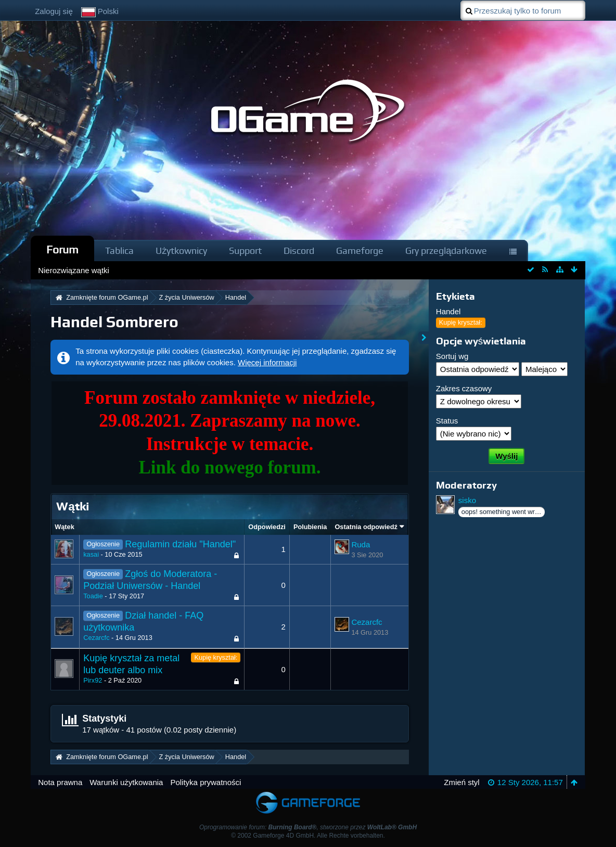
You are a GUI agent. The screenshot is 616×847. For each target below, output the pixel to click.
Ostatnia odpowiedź (366, 527)
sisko (467, 500)
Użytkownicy (181, 251)
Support (245, 251)
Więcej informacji (267, 362)
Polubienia (310, 527)
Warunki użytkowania (126, 782)
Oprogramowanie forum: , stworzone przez (308, 827)
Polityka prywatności (206, 782)
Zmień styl (461, 782)
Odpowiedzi (267, 527)
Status (447, 421)
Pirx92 (93, 680)
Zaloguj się (54, 11)
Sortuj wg (452, 356)
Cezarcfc (96, 638)
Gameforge (360, 251)
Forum (62, 249)
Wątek (65, 527)
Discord (299, 251)
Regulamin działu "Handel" (180, 544)
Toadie (93, 596)
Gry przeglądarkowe (446, 251)
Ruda (361, 544)
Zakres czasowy (464, 388)
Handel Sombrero (114, 322)
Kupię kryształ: (216, 657)
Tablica (119, 251)
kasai (91, 554)
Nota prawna (60, 782)
